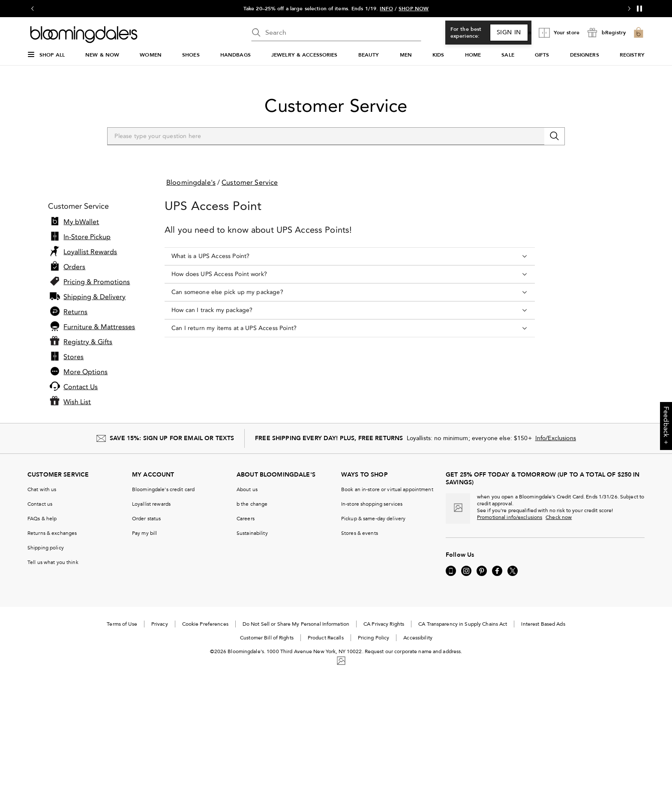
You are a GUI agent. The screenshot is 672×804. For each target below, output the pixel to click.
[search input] (336, 33)
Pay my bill (144, 533)
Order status (146, 519)
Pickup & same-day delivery (373, 519)
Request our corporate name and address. (414, 651)
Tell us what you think (53, 562)
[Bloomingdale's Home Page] (84, 35)
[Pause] (639, 9)
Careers (246, 519)
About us (247, 489)
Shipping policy (46, 548)
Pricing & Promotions (97, 282)
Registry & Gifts (88, 342)
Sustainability (252, 533)
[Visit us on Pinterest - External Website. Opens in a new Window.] (482, 571)
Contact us (40, 504)
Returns (75, 312)
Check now (559, 517)
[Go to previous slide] (33, 9)
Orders (74, 267)
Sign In (509, 32)
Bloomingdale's (191, 182)
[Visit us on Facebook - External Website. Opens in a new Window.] (497, 571)
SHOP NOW (414, 9)
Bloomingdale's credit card (163, 489)
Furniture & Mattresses (99, 327)
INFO (386, 9)
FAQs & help (42, 519)
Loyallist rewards (151, 504)
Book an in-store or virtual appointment (387, 489)
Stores (73, 357)
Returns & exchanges (52, 533)
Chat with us (42, 489)
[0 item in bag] (639, 33)
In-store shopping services (372, 504)
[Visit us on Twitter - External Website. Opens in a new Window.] (513, 571)
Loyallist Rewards (90, 252)
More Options (85, 372)
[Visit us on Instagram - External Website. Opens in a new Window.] (466, 571)
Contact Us (81, 387)
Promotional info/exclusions (510, 517)
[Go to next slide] (629, 9)
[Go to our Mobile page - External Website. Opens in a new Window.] (451, 571)
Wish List (77, 402)
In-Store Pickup (87, 237)
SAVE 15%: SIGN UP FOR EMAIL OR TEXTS (172, 438)
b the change (252, 504)
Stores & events (360, 533)
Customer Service (336, 106)
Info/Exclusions (556, 438)
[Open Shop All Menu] (46, 58)
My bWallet (81, 222)
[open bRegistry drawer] (606, 33)
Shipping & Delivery (94, 297)
